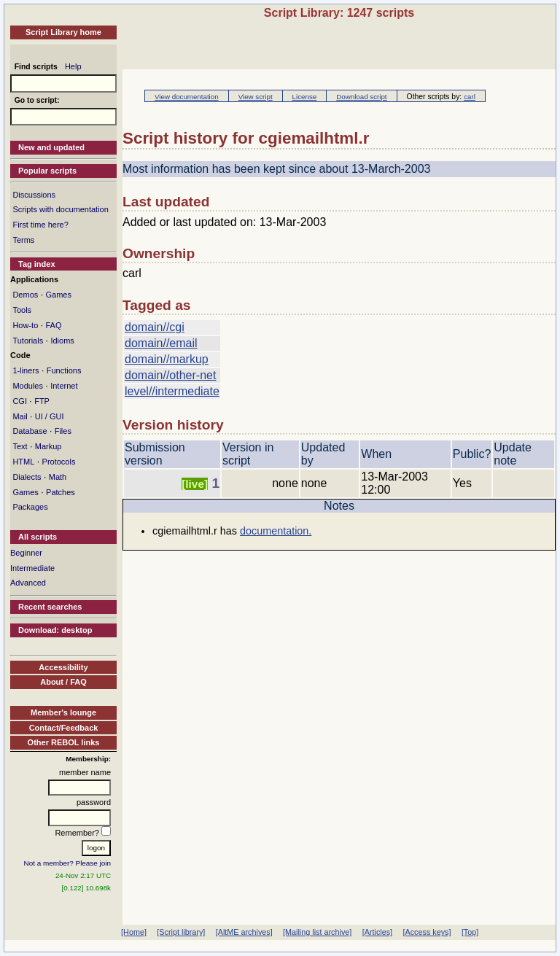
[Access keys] (427, 932)
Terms (23, 240)
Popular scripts (47, 171)
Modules (28, 386)
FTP (42, 401)
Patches (61, 492)
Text (20, 446)
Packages (30, 507)
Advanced (28, 583)
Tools (22, 310)
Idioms (62, 341)
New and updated (51, 147)
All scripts (38, 537)
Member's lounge (63, 712)
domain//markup (167, 359)
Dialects (27, 477)
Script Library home (63, 32)
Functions (64, 370)
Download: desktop (55, 630)
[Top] (470, 932)
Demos (25, 295)
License (305, 97)
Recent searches (50, 607)
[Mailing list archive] (317, 932)
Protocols (59, 462)
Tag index (37, 264)
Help (73, 66)
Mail (20, 416)
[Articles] (377, 932)
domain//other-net (170, 375)
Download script (361, 97)
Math (58, 477)
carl (470, 97)
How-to (25, 325)
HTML (23, 462)
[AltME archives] (244, 932)
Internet (64, 386)
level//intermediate (172, 391)
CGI (20, 401)
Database (30, 431)
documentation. (276, 531)
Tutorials (28, 341)
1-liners (26, 370)
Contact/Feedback (64, 728)
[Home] (134, 932)
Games (58, 295)
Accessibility (63, 667)
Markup (48, 446)
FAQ (53, 325)
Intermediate (32, 568)
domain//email (161, 343)
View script (256, 97)
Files (63, 431)
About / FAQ (63, 682)
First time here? (40, 225)
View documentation (187, 97)
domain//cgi (155, 327)
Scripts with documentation (60, 209)
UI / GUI (50, 416)
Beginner (26, 553)
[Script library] (181, 932)
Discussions (34, 195)
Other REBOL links (64, 742)
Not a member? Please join (68, 863)
